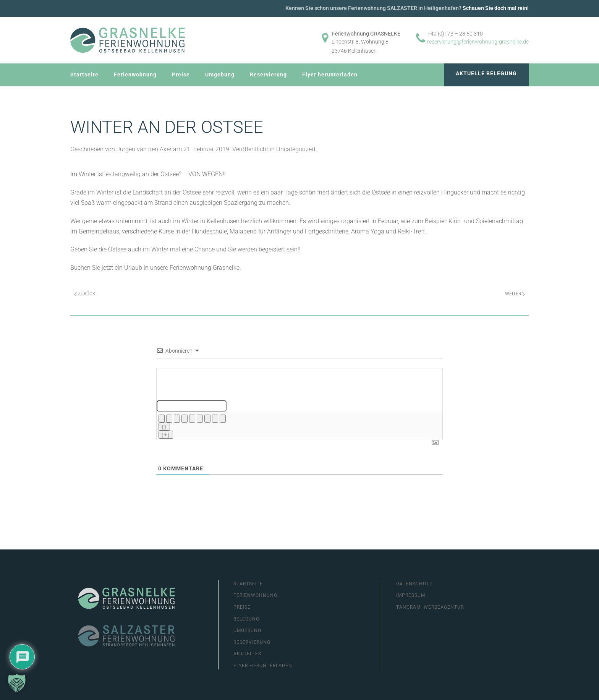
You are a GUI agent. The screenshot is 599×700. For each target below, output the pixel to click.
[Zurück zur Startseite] (128, 40)
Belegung (246, 619)
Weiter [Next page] (515, 294)
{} (164, 427)
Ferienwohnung (135, 75)
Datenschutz (414, 584)
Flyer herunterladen (330, 75)
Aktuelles (247, 654)
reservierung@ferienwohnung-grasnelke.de (478, 42)
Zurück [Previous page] (85, 294)
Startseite (84, 75)
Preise (181, 75)
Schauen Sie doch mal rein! (496, 8)
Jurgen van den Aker (144, 149)
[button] (17, 683)
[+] (166, 435)
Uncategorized (296, 149)
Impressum (411, 595)
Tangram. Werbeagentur (430, 607)
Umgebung (220, 75)
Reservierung (268, 75)
